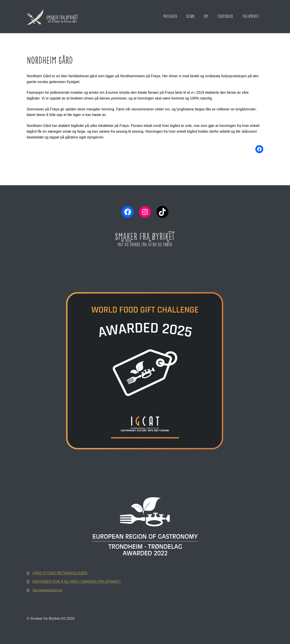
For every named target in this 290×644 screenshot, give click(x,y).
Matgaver (170, 17)
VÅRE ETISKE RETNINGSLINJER (60, 573)
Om (206, 17)
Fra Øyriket (251, 17)
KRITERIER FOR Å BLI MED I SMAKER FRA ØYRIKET (77, 582)
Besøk (190, 17)
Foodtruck (225, 17)
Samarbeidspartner (48, 590)
